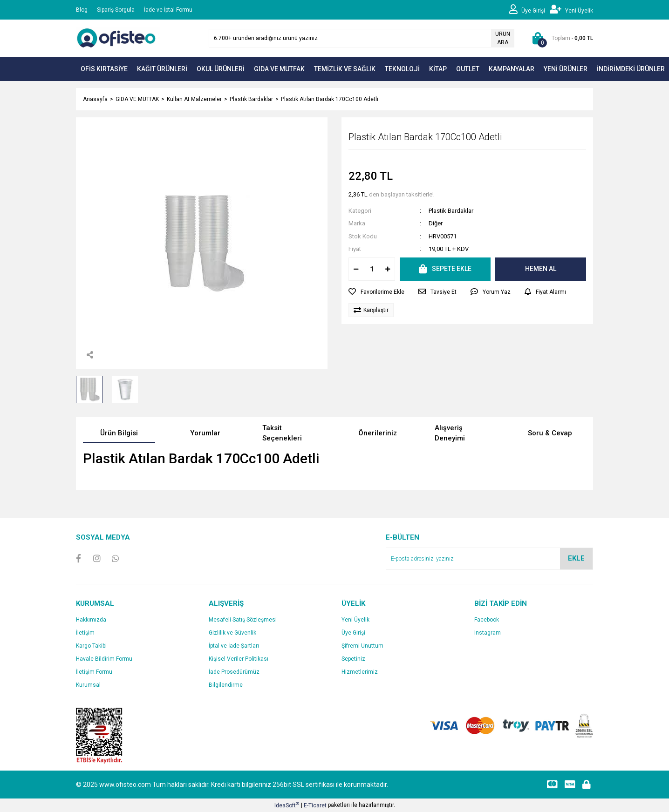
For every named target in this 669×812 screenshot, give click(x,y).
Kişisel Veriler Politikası (239, 659)
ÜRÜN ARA (503, 38)
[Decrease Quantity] (356, 269)
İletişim (85, 633)
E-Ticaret (315, 805)
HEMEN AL (541, 269)
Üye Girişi (353, 633)
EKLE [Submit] (576, 558)
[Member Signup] (571, 10)
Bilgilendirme (226, 685)
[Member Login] (529, 10)
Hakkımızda (91, 620)
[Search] (362, 38)
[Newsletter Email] (489, 559)
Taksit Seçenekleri (282, 433)
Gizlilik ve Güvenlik (232, 633)
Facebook (487, 620)
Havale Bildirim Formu (104, 659)
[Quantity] (372, 269)
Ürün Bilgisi (119, 433)
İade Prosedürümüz (234, 672)
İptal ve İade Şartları (234, 646)
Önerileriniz (378, 433)
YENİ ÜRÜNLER (566, 69)
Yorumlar (205, 433)
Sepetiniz (353, 659)
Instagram (488, 633)
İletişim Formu (94, 672)
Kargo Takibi (91, 646)
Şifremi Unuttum (362, 646)
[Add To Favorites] (376, 292)
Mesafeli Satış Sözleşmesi (243, 620)
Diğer (436, 223)
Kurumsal (88, 685)
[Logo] (118, 38)
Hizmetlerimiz (360, 672)
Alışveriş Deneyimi (450, 433)
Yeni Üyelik (355, 620)
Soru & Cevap (550, 433)
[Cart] (561, 38)
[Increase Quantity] (388, 269)
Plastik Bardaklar (451, 211)
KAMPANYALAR (512, 69)
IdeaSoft (287, 805)
